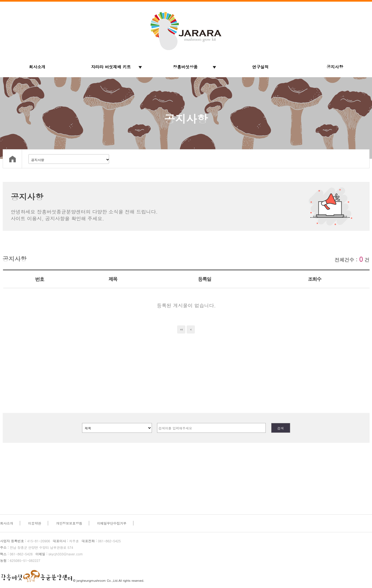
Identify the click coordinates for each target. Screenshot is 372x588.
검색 (281, 428)
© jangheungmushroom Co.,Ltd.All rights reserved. (109, 580)
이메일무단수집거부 (112, 523)
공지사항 (335, 67)
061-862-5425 (101, 541)
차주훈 (66, 541)
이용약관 (35, 523)
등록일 (204, 279)
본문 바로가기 (0, 0)
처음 (181, 329)
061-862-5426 (16, 554)
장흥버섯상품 (185, 67)
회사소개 (37, 67)
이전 (191, 329)
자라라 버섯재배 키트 (111, 67)
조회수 (315, 279)
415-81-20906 (25, 541)
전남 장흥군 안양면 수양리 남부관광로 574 (37, 547)
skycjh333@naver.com (59, 554)
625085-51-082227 (20, 560)
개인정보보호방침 (69, 523)
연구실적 (260, 67)
